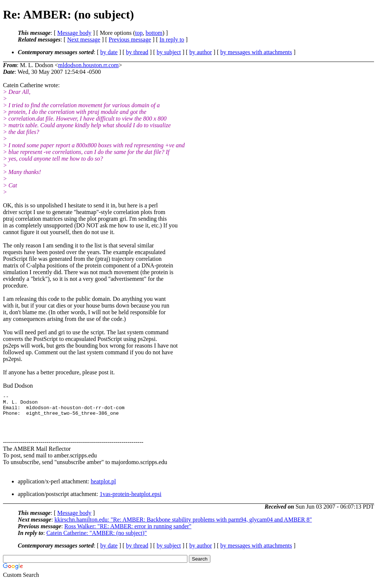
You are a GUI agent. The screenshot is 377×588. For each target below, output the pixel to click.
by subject (169, 52)
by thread (137, 52)
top (139, 33)
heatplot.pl (103, 488)
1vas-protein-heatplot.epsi (130, 501)
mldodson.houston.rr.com (88, 65)
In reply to (172, 40)
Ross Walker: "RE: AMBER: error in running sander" (128, 533)
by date (109, 52)
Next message (84, 40)
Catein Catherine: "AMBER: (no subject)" (97, 540)
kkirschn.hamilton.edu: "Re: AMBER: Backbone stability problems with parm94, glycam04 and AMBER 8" (183, 526)
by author (201, 52)
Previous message (130, 40)
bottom (154, 33)
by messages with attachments (256, 52)
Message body (74, 33)
